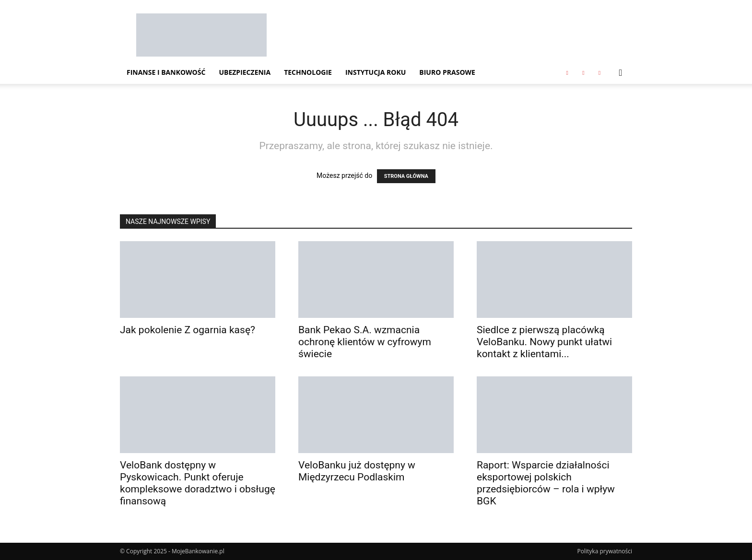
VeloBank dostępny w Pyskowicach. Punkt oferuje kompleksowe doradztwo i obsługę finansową (198, 483)
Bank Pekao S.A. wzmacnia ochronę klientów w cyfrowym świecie (365, 342)
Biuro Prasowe (447, 72)
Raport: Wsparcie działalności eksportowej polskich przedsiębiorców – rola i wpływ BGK (546, 483)
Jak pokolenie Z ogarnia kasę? (188, 330)
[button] (621, 73)
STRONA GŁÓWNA (406, 176)
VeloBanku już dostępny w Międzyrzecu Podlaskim (357, 471)
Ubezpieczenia (245, 72)
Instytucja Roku (376, 72)
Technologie (308, 72)
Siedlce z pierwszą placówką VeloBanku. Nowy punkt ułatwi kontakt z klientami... (544, 342)
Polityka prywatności (605, 551)
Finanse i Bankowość (166, 72)
